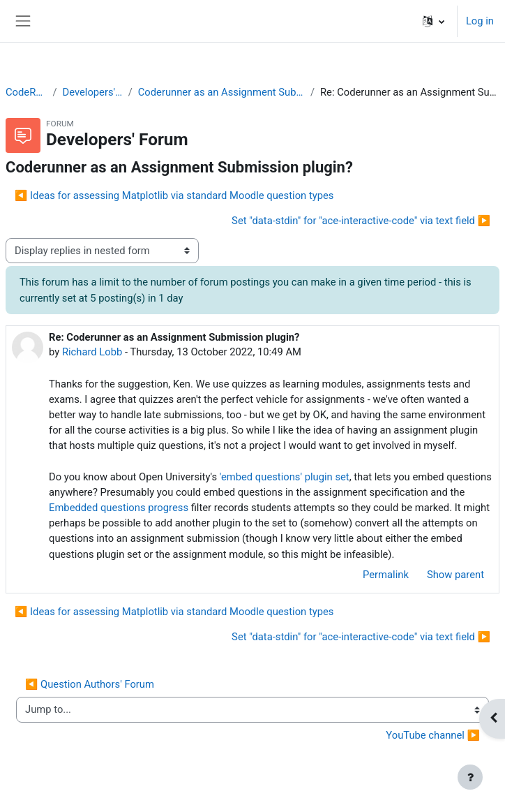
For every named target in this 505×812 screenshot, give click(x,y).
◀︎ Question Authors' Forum (90, 684)
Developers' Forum (93, 92)
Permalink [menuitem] (386, 575)
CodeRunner (26, 92)
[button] (434, 21)
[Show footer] (470, 777)
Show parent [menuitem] (455, 575)
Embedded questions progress (119, 508)
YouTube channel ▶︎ (433, 735)
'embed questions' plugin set (285, 477)
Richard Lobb (92, 352)
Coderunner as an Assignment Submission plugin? (221, 92)
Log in (480, 21)
